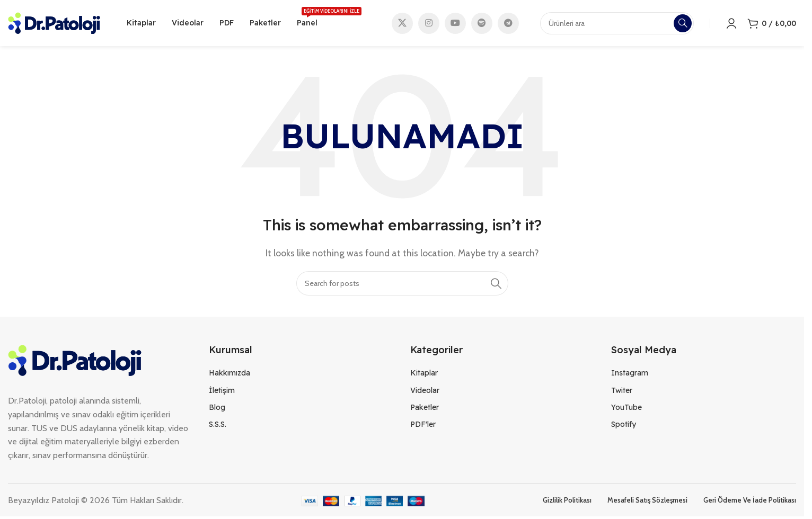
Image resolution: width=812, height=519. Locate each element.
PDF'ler (423, 426)
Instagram (630, 374)
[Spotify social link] (482, 24)
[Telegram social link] (508, 24)
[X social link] (402, 24)
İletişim (222, 391)
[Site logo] (54, 23)
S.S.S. (218, 426)
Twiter (622, 391)
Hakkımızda (230, 374)
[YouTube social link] (455, 24)
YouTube (626, 409)
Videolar (425, 391)
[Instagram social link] (429, 24)
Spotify (624, 426)
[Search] (402, 285)
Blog (217, 409)
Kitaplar (424, 374)
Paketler (425, 409)
